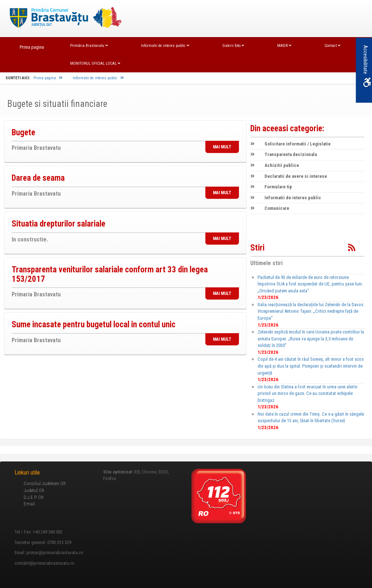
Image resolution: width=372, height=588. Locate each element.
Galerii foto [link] (233, 46)
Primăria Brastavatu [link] (89, 46)
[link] (62, 18)
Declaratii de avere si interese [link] (289, 176)
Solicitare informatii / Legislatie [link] (290, 144)
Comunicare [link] (270, 208)
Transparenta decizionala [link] (284, 154)
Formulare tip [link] (271, 187)
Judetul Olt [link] (34, 490)
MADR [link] (284, 46)
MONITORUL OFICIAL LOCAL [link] (95, 63)
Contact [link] (332, 46)
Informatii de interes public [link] (165, 46)
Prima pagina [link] (32, 47)
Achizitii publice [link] (275, 165)
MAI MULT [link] (222, 147)
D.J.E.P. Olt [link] (34, 497)
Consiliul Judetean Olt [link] (45, 483)
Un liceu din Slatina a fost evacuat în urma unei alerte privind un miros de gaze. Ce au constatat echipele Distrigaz (307, 393)
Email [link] (29, 504)
